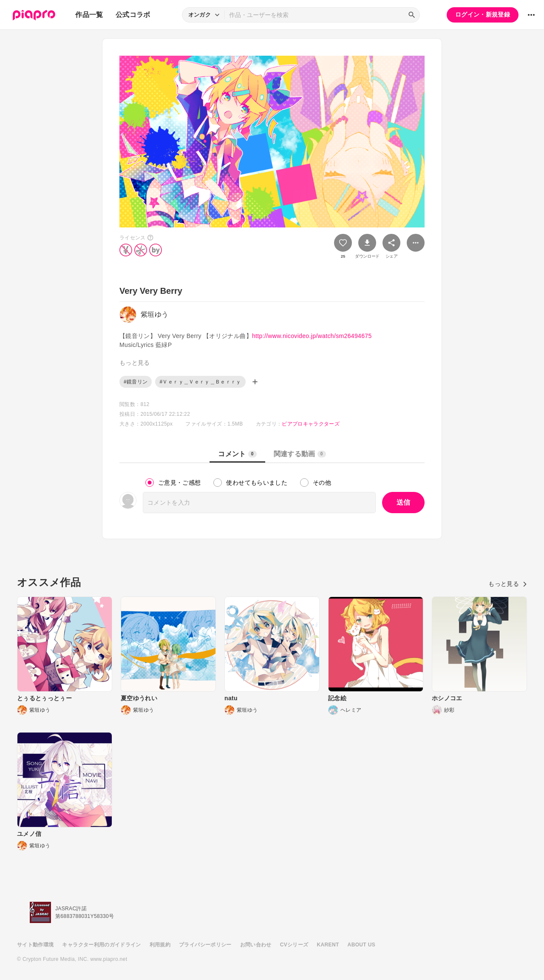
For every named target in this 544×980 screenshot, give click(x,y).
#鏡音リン (136, 382)
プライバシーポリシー (205, 945)
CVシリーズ (294, 945)
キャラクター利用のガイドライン (101, 945)
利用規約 (160, 945)
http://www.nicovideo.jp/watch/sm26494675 (312, 336)
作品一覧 (89, 15)
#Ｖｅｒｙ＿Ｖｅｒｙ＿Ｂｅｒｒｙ (200, 382)
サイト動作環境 (35, 945)
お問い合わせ (256, 945)
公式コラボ (133, 15)
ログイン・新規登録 (483, 14)
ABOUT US (361, 945)
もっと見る (508, 584)
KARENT (328, 945)
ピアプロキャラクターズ (311, 424)
